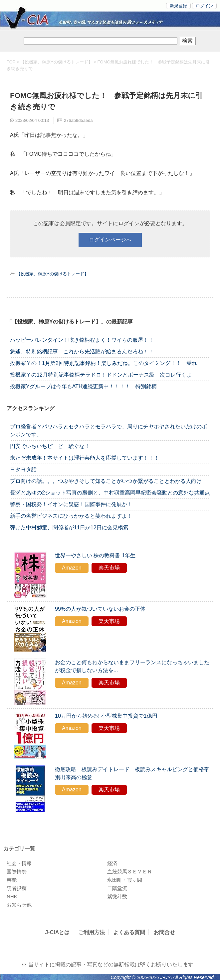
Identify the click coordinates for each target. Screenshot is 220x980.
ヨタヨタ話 (23, 469)
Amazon (72, 568)
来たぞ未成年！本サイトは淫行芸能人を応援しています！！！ (85, 458)
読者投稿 (17, 888)
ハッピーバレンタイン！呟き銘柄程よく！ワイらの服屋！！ (87, 340)
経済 (112, 863)
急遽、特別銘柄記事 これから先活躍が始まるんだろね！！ (82, 352)
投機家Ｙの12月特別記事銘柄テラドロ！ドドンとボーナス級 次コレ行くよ (101, 375)
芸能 (12, 880)
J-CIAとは (57, 932)
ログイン (204, 6)
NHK (12, 896)
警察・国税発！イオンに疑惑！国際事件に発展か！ (71, 504)
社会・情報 (19, 863)
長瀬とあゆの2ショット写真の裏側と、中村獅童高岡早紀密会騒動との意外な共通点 (110, 493)
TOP (11, 62)
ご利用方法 (92, 932)
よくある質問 (129, 932)
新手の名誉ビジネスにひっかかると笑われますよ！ (71, 516)
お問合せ (164, 932)
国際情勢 (17, 872)
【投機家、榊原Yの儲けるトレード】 (56, 62)
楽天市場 (109, 568)
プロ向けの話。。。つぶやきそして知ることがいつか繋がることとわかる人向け (106, 481)
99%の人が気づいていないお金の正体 (100, 609)
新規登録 (178, 6)
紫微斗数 (117, 896)
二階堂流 (117, 888)
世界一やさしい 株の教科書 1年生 (95, 555)
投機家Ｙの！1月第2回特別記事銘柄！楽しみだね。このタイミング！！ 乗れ (104, 363)
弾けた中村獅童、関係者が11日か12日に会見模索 (69, 528)
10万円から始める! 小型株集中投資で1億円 (106, 716)
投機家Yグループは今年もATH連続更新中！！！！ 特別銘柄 (83, 386)
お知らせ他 (19, 905)
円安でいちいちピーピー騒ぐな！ (50, 446)
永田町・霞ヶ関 (125, 880)
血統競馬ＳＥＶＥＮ (130, 872)
